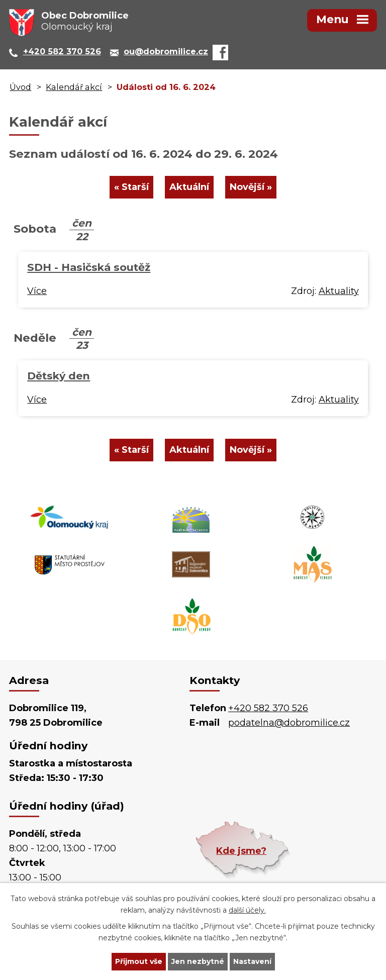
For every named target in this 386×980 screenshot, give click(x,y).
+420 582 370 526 (268, 708)
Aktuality (339, 291)
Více (37, 291)
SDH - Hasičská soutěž (89, 267)
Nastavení (252, 961)
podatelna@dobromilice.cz (289, 723)
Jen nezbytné (198, 961)
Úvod (20, 87)
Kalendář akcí (74, 87)
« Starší (131, 187)
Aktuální (189, 187)
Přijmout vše (139, 961)
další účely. (247, 910)
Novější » (251, 187)
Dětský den (59, 376)
